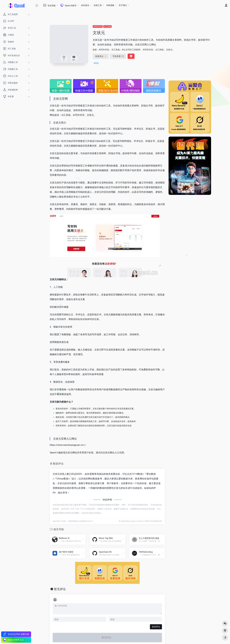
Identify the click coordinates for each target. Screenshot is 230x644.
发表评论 (156, 627)
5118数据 (137, 474)
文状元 (169, 50)
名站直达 (85, 5)
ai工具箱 (160, 50)
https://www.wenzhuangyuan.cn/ (67, 445)
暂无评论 (60, 589)
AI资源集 (110, 5)
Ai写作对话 (98, 26)
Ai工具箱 (107, 26)
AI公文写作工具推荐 (131, 50)
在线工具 (98, 5)
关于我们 (123, 5)
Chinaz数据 (62, 479)
